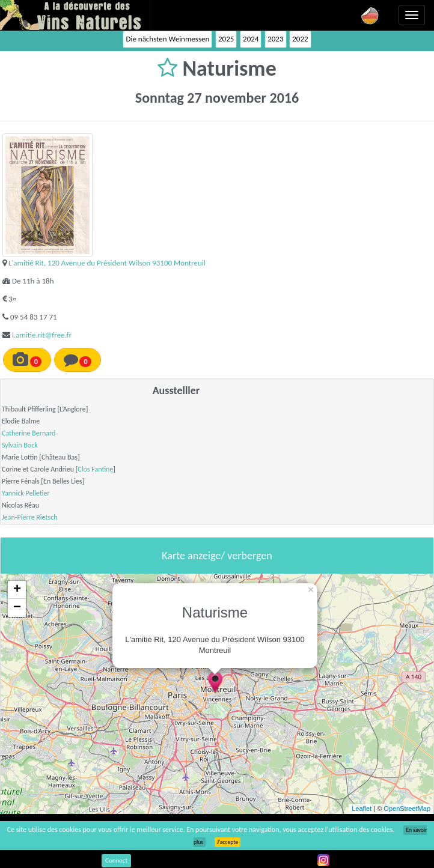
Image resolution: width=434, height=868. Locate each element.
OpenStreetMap (407, 809)
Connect (116, 860)
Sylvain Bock (20, 445)
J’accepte (228, 842)
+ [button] (17, 590)
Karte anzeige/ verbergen (217, 556)
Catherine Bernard (29, 433)
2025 (226, 39)
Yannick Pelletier (26, 493)
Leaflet (362, 809)
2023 (275, 39)
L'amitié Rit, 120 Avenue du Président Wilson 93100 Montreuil (107, 263)
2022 (300, 39)
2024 (251, 39)
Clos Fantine (95, 469)
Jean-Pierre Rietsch (30, 517)
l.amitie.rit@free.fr (42, 335)
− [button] (17, 608)
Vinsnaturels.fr (75, 15)
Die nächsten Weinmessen (167, 39)
